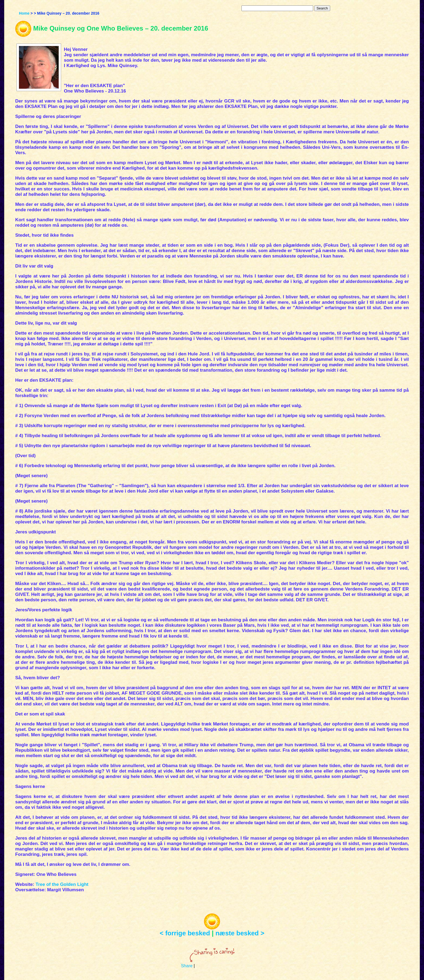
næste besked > (240, 933)
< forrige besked (185, 933)
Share (187, 966)
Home (24, 13)
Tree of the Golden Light (62, 884)
